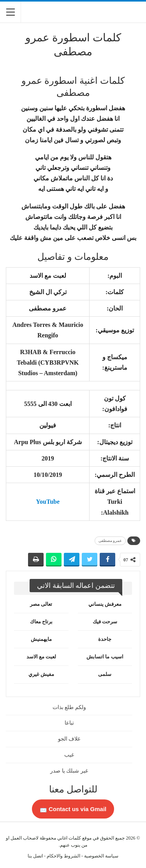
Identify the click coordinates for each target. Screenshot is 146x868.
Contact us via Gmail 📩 (73, 809)
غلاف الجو (69, 739)
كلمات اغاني (69, 838)
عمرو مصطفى (110, 541)
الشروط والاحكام (63, 856)
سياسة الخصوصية (101, 856)
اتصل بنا (35, 856)
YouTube (48, 502)
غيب (69, 755)
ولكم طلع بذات (69, 707)
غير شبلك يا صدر (69, 771)
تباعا (69, 723)
